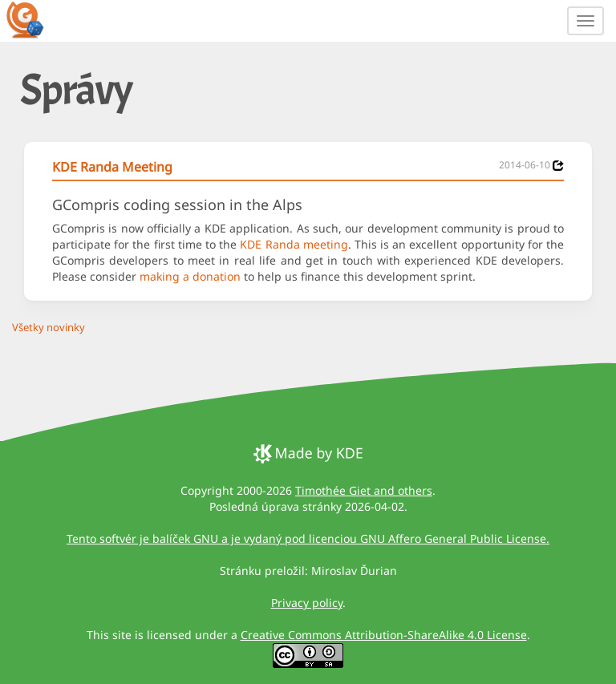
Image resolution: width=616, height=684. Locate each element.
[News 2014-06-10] (558, 166)
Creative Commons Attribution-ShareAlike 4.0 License (384, 635)
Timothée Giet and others (364, 490)
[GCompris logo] (34, 19)
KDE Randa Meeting (112, 167)
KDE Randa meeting (294, 244)
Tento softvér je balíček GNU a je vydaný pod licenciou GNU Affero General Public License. (308, 538)
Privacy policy (307, 603)
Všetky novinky (49, 327)
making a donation (190, 276)
